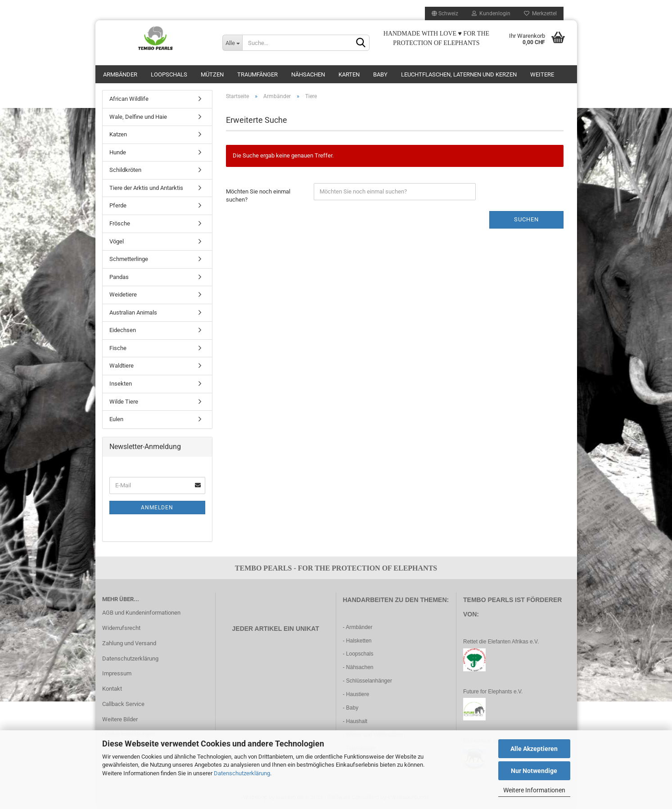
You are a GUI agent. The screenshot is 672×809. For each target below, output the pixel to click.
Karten (349, 74)
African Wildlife (129, 99)
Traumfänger (257, 74)
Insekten (121, 384)
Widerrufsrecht (121, 628)
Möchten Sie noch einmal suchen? (258, 196)
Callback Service (123, 704)
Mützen (212, 74)
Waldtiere (122, 366)
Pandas (119, 277)
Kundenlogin (491, 13)
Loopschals (169, 74)
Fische (118, 348)
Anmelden (157, 508)
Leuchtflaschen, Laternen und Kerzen (459, 74)
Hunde (118, 152)
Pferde (118, 205)
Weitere (542, 74)
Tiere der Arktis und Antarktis (146, 188)
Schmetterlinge (129, 259)
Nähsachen (308, 74)
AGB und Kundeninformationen (141, 613)
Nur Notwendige (534, 771)
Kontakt (112, 689)
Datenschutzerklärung (242, 773)
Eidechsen (123, 330)
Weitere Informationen (534, 790)
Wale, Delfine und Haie (138, 117)
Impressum (117, 673)
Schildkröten (125, 170)
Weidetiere (123, 294)
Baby (380, 74)
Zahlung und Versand (129, 643)
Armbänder (120, 74)
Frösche (120, 223)
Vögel (117, 241)
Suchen (526, 219)
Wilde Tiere (124, 402)
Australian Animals (133, 312)
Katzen (118, 134)
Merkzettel (540, 13)
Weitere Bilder (120, 719)
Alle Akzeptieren (534, 749)
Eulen (116, 419)
